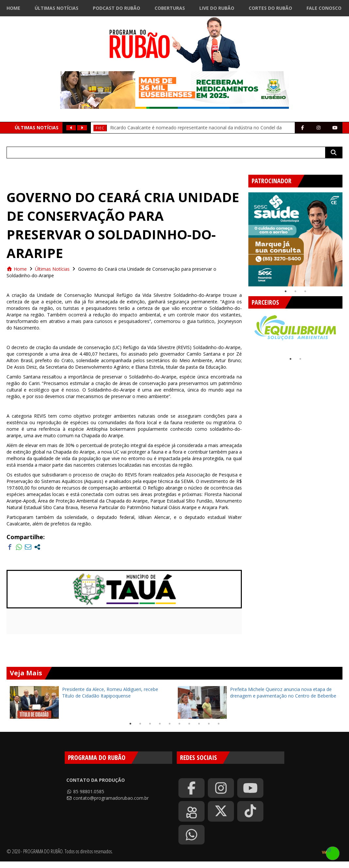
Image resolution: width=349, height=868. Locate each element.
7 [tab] (189, 724)
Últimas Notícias (57, 8)
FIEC (100, 128)
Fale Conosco (324, 8)
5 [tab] (170, 724)
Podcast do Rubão (116, 8)
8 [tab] (199, 724)
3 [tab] (305, 291)
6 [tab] (179, 724)
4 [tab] (160, 724)
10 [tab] (219, 724)
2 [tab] (295, 291)
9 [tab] (209, 724)
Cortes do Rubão (270, 8)
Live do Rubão (217, 8)
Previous (243, 237)
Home (13, 8)
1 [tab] (286, 291)
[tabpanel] (295, 239)
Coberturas (170, 8)
